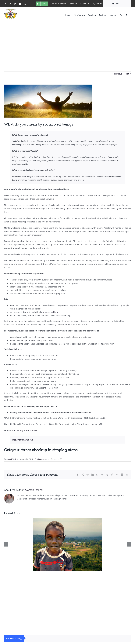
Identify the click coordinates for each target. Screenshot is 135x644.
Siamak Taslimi (12, 459)
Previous (118, 74)
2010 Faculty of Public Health (25, 430)
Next (127, 74)
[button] (127, 14)
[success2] (67, 101)
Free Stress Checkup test (23, 440)
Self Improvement (42, 459)
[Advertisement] (67, 41)
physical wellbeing (51, 312)
